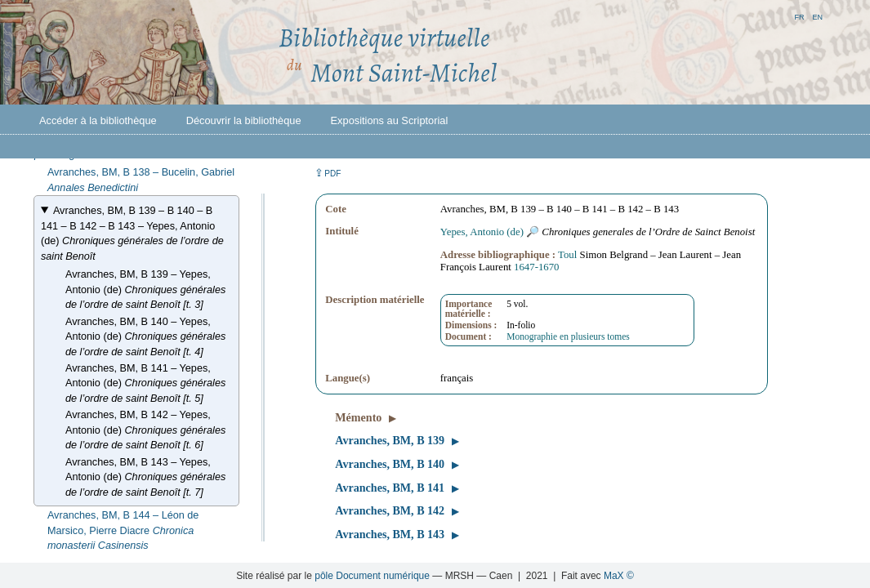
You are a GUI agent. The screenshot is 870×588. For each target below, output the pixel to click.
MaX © (619, 576)
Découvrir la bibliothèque (244, 120)
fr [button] (799, 16)
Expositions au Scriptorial (390, 120)
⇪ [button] (328, 173)
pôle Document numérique (372, 576)
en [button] (817, 16)
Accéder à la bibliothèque (98, 120)
